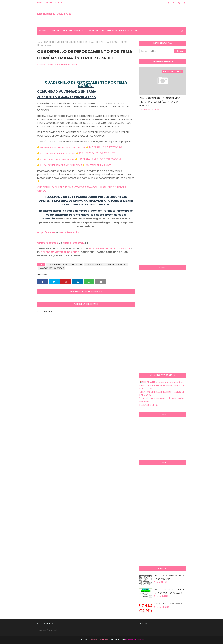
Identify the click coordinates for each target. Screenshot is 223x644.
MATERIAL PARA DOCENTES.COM (100, 159)
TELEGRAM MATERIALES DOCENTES (110, 249)
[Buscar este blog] (157, 51)
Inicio (40, 42)
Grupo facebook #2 (70, 232)
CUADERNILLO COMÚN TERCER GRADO (65, 264)
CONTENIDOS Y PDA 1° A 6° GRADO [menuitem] (119, 31)
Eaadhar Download (100, 640)
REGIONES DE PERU (149, 405)
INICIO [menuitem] (43, 31)
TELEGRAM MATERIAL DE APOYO (60, 252)
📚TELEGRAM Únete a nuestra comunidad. (162, 382)
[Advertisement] (181, 138)
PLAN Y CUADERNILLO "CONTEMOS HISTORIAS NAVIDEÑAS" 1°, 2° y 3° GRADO (160, 102)
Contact (60, 3)
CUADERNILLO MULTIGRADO (56, 42)
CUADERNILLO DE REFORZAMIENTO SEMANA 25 (106, 264)
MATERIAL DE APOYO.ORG (106, 147)
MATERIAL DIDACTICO (54, 14)
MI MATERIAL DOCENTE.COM (57, 159)
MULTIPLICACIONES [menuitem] (73, 31)
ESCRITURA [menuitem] (92, 31)
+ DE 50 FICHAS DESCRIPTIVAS (169, 604)
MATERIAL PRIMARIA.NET (99, 165)
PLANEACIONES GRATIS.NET (97, 153)
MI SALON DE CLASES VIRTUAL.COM (61, 165)
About (49, 3)
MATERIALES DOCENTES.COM (58, 153)
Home (40, 3)
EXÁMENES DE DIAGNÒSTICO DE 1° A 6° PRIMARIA (170, 577)
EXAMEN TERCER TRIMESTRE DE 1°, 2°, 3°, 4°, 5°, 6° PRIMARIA (169, 591)
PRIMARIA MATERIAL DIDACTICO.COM (63, 147)
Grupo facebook (46, 232)
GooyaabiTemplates (135, 640)
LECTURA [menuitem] (55, 31)
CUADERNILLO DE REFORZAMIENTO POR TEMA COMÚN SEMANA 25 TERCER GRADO (82, 189)
